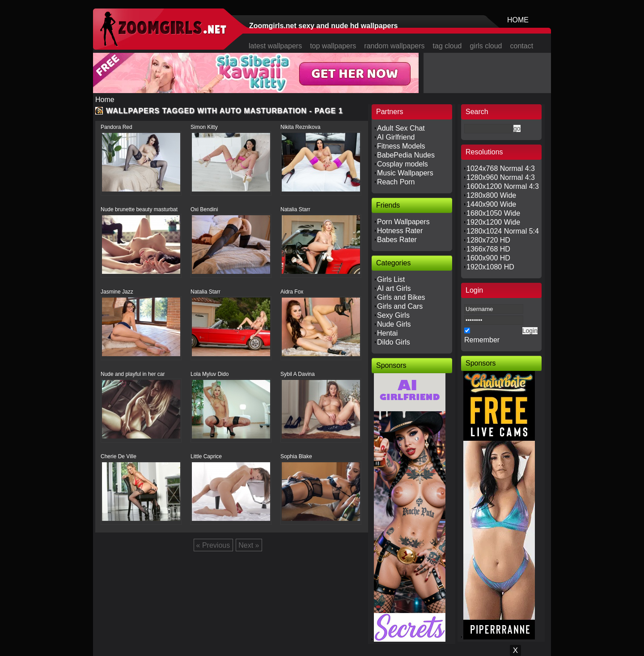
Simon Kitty (204, 127)
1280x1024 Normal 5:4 (503, 231)
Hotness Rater (400, 231)
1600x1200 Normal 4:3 (503, 186)
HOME (518, 20)
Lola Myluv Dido (210, 374)
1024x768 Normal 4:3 (501, 168)
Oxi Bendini (204, 209)
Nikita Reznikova (300, 127)
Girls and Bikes (401, 297)
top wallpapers (333, 46)
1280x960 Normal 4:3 (501, 177)
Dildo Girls (394, 342)
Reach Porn (396, 182)
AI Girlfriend (396, 137)
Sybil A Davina (298, 374)
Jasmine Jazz (117, 292)
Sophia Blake (296, 456)
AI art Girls (394, 288)
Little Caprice (206, 456)
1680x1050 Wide (493, 213)
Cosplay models (402, 164)
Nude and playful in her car (133, 374)
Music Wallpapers (405, 173)
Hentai (387, 333)
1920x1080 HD (490, 267)
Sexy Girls (393, 315)
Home (105, 100)
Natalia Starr (295, 209)
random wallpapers (394, 46)
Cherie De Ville (119, 456)
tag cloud (447, 46)
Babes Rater (397, 240)
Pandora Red (117, 127)
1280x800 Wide (491, 195)
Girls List (391, 279)
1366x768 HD (488, 249)
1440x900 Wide (491, 204)
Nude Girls (394, 324)
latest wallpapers (275, 46)
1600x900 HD (488, 258)
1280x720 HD (488, 240)
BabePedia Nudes (406, 155)
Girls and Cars (400, 306)
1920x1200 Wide (493, 222)
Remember (482, 340)
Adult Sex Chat (401, 128)
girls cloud (486, 46)
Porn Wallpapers (403, 222)
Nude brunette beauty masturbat (139, 209)
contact (522, 46)
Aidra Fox (292, 292)
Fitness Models (401, 146)
